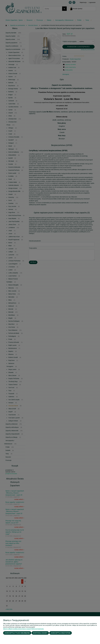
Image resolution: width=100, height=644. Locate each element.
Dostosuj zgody (40, 633)
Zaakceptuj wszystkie (61, 633)
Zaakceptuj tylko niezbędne (17, 633)
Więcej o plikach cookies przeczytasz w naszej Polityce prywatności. (24, 629)
